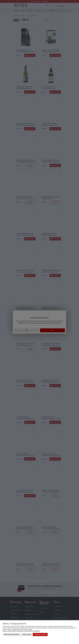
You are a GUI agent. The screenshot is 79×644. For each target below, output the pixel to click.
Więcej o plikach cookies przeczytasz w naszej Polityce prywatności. (21, 631)
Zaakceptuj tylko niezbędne (12, 634)
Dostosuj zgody (27, 634)
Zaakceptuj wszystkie (40, 634)
